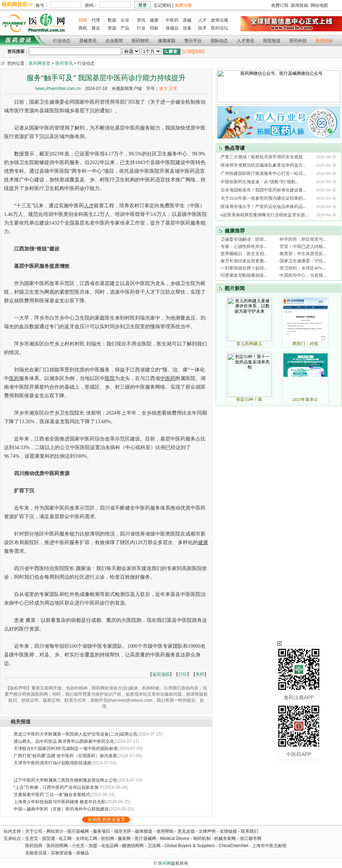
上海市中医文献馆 (269, 846)
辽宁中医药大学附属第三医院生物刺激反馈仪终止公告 (66, 780)
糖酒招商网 (133, 846)
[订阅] (188, 51)
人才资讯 (246, 41)
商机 (83, 28)
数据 (112, 20)
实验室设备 (62, 853)
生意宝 (32, 838)
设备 (187, 28)
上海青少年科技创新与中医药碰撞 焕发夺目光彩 (60, 802)
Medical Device (175, 838)
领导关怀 (123, 831)
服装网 (124, 838)
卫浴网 (155, 846)
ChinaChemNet (233, 846)
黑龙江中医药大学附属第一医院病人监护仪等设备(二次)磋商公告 (76, 734)
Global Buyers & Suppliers (190, 846)
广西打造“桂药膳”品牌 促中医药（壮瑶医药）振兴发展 (65, 756)
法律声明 (207, 831)
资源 (112, 28)
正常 (173, 89)
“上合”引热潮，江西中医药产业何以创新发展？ (58, 787)
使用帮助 (165, 831)
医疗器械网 (78, 831)
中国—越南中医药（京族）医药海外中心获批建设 (61, 809)
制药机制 (202, 838)
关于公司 (34, 831)
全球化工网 (86, 838)
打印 (183, 674)
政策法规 (220, 20)
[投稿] (199, 51)
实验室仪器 (36, 853)
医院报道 (272, 41)
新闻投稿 (300, 5)
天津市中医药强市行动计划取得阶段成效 (53, 763)
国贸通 (49, 838)
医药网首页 (40, 63)
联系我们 (249, 831)
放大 (163, 89)
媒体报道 (144, 831)
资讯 (141, 20)
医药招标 (324, 41)
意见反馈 (186, 831)
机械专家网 (225, 838)
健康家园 (167, 41)
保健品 (172, 28)
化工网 (65, 838)
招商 (83, 20)
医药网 (165, 863)
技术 (202, 28)
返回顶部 (161, 674)
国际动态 (219, 41)
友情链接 (228, 831)
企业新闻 (114, 41)
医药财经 (140, 41)
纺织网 (108, 838)
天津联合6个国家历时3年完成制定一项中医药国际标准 (66, 749)
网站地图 (319, 5)
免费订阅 (280, 5)
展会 (96, 28)
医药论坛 (220, 28)
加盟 (93, 846)
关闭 (200, 674)
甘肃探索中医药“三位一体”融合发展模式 (52, 795)
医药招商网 (57, 846)
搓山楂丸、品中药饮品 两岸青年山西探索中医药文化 (64, 741)
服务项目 (102, 831)
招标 (154, 28)
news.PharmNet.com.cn (58, 89)
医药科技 (298, 41)
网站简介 (55, 831)
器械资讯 (88, 41)
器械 (187, 20)
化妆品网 (110, 846)
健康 (154, 20)
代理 (96, 20)
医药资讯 (64, 63)
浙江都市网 (251, 838)
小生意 (78, 846)
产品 (125, 28)
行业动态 (62, 41)
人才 (202, 20)
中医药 (172, 20)
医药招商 (34, 846)
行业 (141, 28)
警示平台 (193, 41)
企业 (125, 20)
